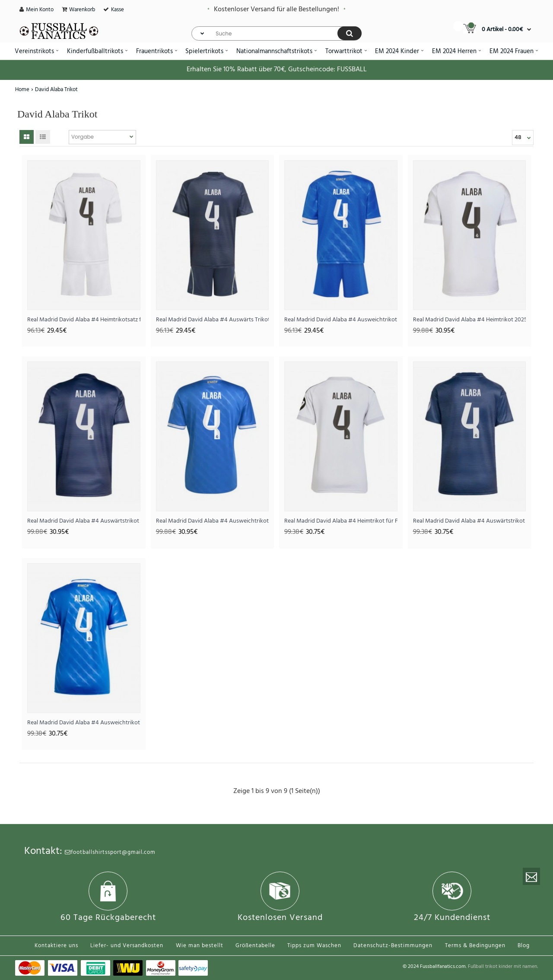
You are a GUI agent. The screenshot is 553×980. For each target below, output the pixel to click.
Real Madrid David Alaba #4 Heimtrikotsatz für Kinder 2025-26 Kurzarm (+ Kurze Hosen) (84, 320)
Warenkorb (82, 10)
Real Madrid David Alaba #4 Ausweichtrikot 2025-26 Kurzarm (213, 521)
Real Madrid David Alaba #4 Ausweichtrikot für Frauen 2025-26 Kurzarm (84, 723)
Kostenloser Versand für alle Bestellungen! (276, 10)
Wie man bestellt (200, 946)
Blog (524, 946)
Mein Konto (40, 10)
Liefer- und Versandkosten (127, 946)
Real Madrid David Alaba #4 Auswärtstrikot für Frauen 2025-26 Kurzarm (470, 521)
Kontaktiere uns (56, 946)
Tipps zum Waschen (314, 946)
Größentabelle (255, 946)
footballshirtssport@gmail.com (110, 852)
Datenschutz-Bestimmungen (393, 946)
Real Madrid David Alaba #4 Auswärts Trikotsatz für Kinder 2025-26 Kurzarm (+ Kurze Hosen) (213, 320)
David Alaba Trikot (56, 90)
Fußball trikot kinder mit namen (502, 967)
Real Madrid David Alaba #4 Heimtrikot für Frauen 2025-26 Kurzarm (341, 521)
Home (22, 90)
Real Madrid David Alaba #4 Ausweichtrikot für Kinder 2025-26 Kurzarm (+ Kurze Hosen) (341, 320)
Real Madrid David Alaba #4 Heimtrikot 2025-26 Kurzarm (470, 320)
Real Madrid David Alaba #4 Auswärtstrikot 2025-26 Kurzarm (84, 521)
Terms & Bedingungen (475, 946)
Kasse (118, 10)
